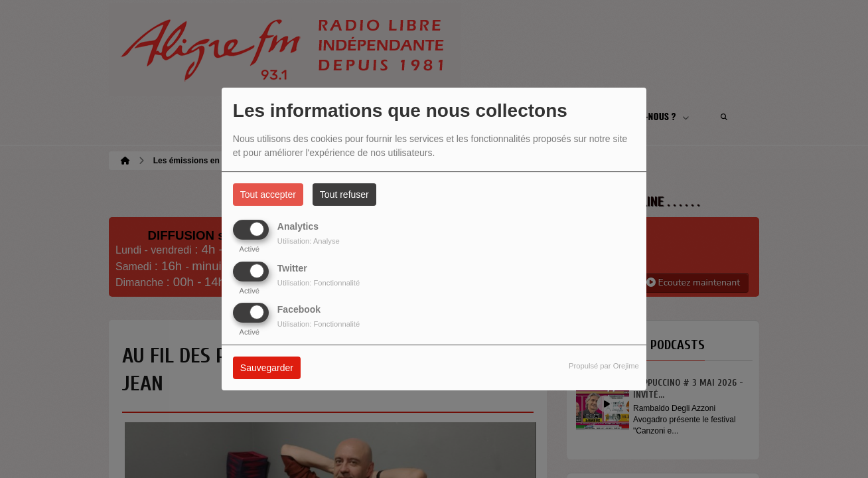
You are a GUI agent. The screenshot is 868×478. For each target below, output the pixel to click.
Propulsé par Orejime (604, 366)
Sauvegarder (267, 368)
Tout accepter (268, 195)
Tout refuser (344, 195)
